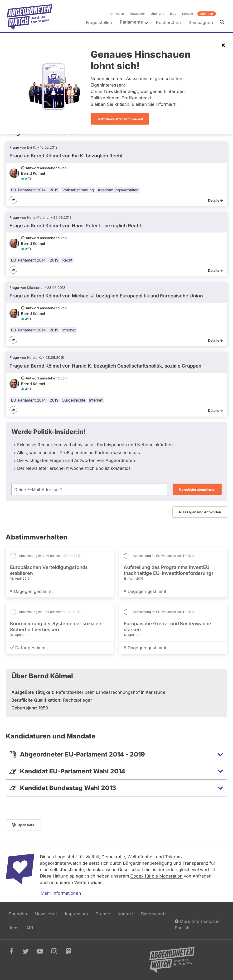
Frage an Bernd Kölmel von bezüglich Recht (66, 156)
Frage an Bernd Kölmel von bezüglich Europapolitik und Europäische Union (106, 296)
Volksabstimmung (78, 190)
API (30, 928)
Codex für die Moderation (156, 876)
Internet (69, 330)
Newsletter (137, 14)
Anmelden (117, 14)
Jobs (14, 928)
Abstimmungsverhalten (118, 190)
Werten (82, 882)
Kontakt (188, 14)
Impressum (76, 914)
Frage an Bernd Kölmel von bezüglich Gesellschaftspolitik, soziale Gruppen (105, 366)
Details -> (216, 200)
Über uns (158, 14)
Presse (103, 914)
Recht (67, 260)
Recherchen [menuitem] (168, 22)
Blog (173, 14)
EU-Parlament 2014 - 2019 (35, 190)
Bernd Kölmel (33, 173)
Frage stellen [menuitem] (99, 22)
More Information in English (197, 924)
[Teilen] (13, 200)
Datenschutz (154, 914)
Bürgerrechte (74, 400)
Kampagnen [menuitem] (201, 22)
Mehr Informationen (61, 893)
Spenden (207, 14)
